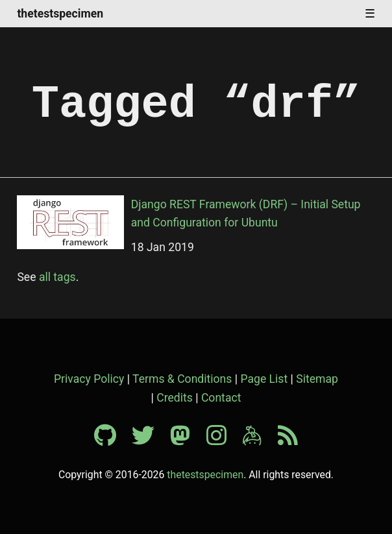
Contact (221, 398)
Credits (175, 398)
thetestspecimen (60, 14)
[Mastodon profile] (187, 440)
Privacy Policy (89, 379)
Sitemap (317, 379)
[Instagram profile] (223, 440)
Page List (264, 379)
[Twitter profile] (150, 440)
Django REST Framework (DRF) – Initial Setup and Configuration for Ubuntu (246, 213)
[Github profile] (112, 440)
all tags (57, 277)
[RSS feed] (288, 440)
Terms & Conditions (182, 379)
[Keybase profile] (259, 440)
